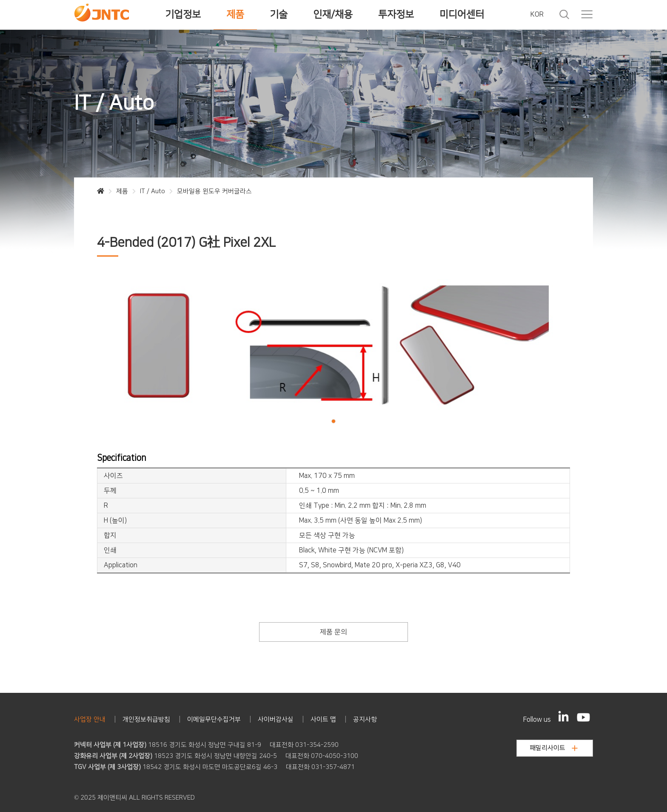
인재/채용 (333, 14)
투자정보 (396, 14)
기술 (279, 14)
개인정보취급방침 (146, 719)
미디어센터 (462, 14)
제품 (235, 14)
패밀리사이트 (554, 748)
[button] (333, 421)
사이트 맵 (323, 719)
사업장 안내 (90, 719)
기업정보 (183, 14)
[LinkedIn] (564, 716)
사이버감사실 (276, 719)
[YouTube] (583, 717)
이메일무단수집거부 (214, 719)
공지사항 (365, 719)
